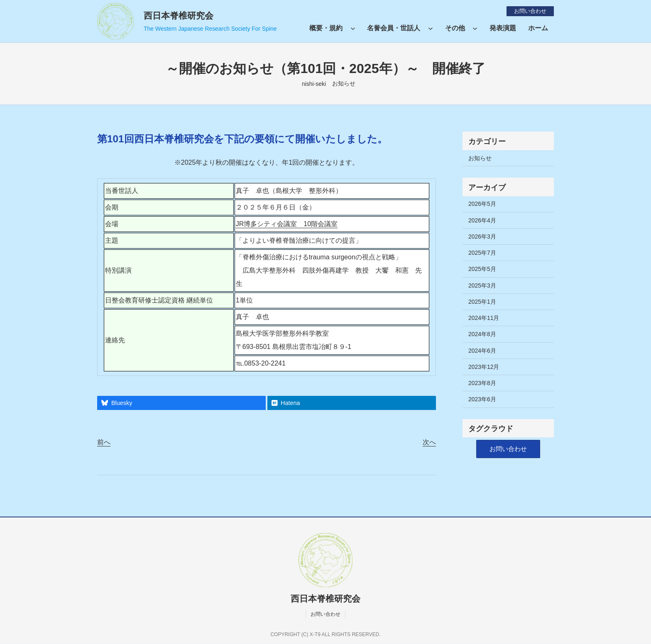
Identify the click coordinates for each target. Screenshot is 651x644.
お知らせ (344, 83)
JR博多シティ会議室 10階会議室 (287, 224)
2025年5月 (482, 269)
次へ (429, 442)
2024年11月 (484, 318)
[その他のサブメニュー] (475, 28)
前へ (104, 442)
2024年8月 (482, 334)
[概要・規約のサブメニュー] (353, 28)
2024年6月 (482, 351)
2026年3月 (482, 237)
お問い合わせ (529, 11)
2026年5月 (482, 204)
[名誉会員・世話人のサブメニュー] (431, 28)
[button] (508, 449)
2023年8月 (482, 383)
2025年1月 (482, 302)
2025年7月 (482, 253)
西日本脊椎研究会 (179, 16)
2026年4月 (482, 220)
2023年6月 (482, 399)
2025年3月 (482, 285)
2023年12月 (484, 367)
